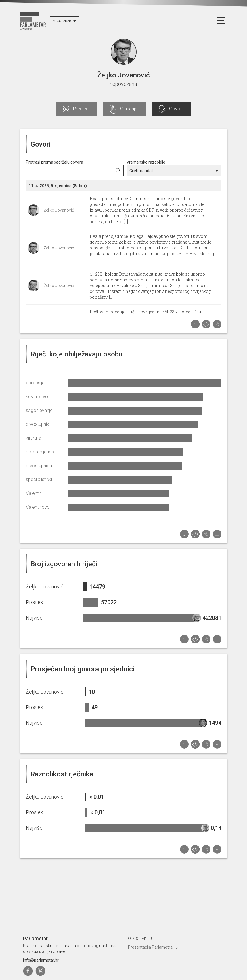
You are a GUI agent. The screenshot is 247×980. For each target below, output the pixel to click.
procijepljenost (41, 452)
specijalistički (39, 479)
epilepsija (35, 383)
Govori (176, 109)
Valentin (34, 493)
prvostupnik (38, 424)
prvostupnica (39, 466)
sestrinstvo (37, 397)
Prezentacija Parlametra (150, 947)
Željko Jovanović (59, 210)
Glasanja (129, 109)
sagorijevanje (39, 410)
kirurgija (33, 438)
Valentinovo (38, 507)
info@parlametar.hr (41, 960)
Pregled (81, 109)
